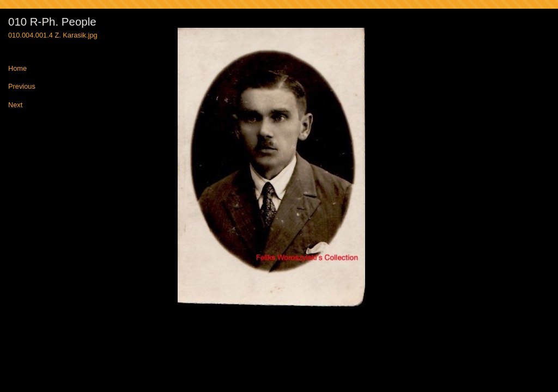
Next (15, 105)
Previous (22, 87)
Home (17, 69)
